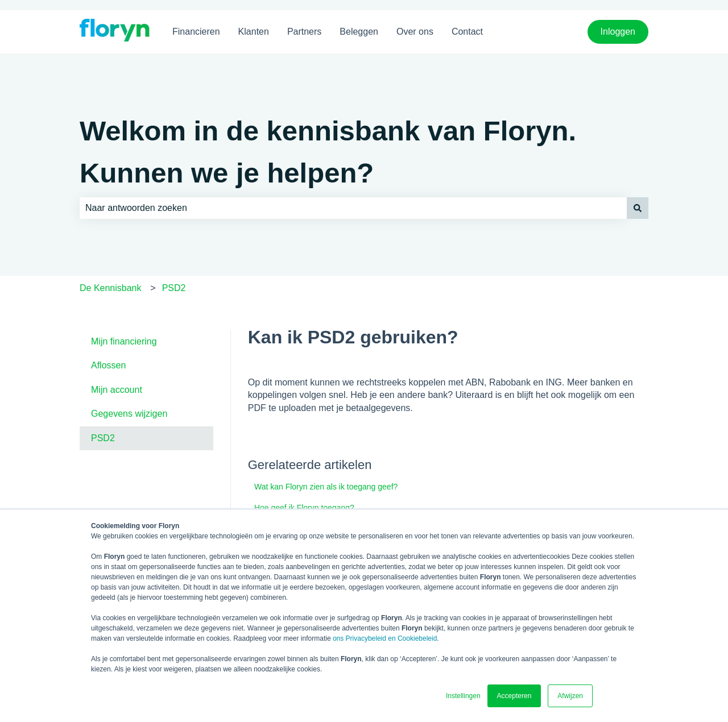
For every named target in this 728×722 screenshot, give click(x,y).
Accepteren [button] (514, 696)
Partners (304, 32)
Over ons (415, 32)
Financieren (196, 32)
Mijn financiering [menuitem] (124, 341)
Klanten (254, 32)
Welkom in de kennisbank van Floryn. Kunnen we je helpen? (328, 152)
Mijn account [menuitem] (117, 390)
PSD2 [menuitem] (103, 438)
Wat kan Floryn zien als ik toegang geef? (326, 487)
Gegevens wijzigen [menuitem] (129, 414)
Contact (467, 32)
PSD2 (174, 288)
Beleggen (359, 32)
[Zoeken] (638, 208)
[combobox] (353, 208)
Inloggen (618, 32)
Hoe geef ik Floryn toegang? (304, 508)
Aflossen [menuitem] (108, 365)
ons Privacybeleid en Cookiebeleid (385, 638)
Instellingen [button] (463, 696)
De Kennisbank (111, 288)
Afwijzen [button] (570, 696)
